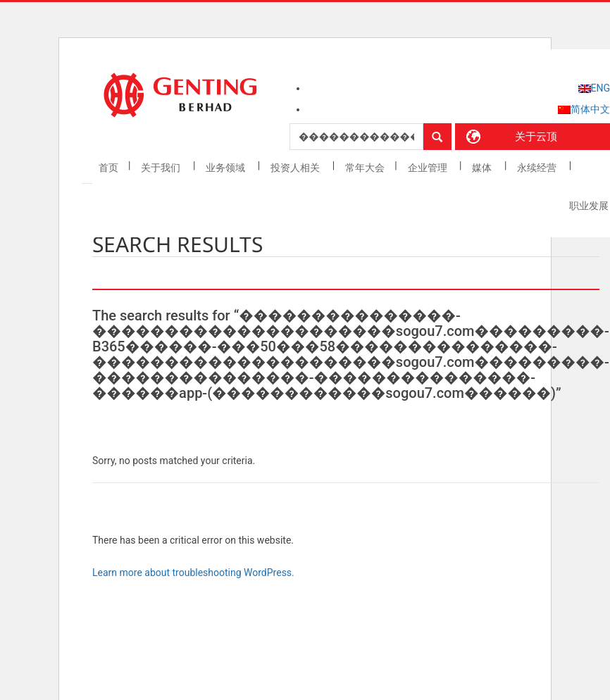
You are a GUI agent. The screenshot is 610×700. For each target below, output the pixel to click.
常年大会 (365, 168)
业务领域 (226, 168)
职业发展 (589, 206)
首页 (108, 168)
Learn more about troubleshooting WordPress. (193, 573)
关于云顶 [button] (536, 137)
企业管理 (429, 168)
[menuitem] (594, 88)
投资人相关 (296, 168)
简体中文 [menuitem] (590, 109)
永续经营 (538, 168)
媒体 (483, 168)
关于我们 (162, 168)
